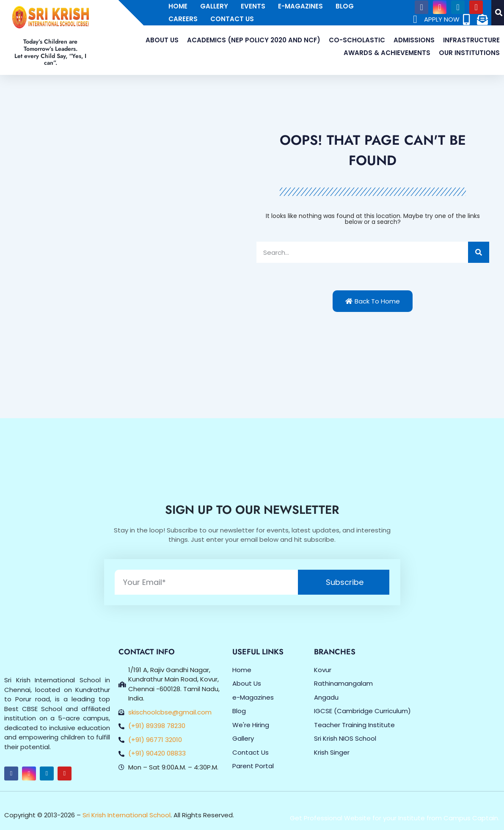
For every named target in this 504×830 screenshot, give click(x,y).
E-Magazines (300, 6)
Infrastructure (471, 40)
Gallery (214, 6)
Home (178, 6)
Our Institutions (469, 53)
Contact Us (232, 19)
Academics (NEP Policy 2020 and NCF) (254, 40)
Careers (183, 19)
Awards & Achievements (387, 53)
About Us (162, 40)
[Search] (479, 252)
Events (253, 6)
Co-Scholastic (357, 40)
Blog (345, 6)
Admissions (414, 40)
